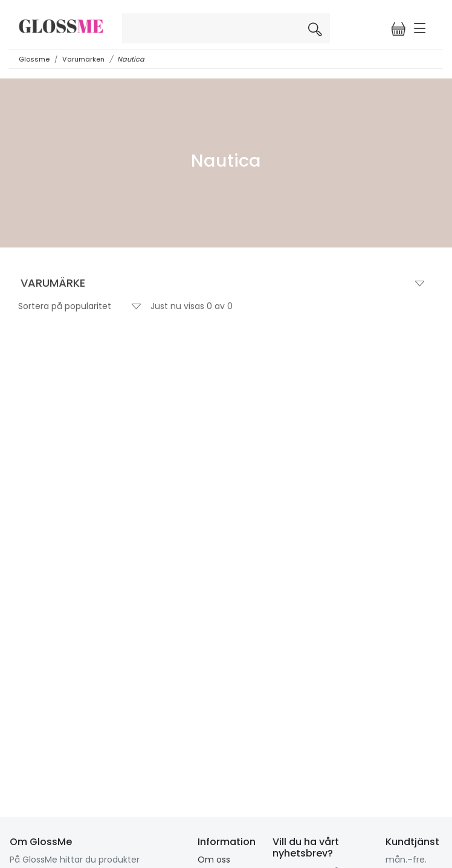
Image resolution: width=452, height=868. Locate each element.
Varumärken (83, 59)
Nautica (131, 59)
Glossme (34, 59)
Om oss (214, 860)
